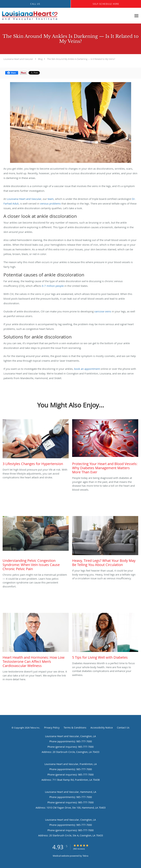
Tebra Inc (35, 728)
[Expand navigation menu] (136, 16)
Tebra (85, 856)
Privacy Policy (52, 728)
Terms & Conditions (75, 728)
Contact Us (123, 728)
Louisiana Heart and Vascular (18, 59)
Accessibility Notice (102, 728)
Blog (40, 59)
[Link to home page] (29, 16)
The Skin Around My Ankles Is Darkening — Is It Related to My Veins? (81, 59)
